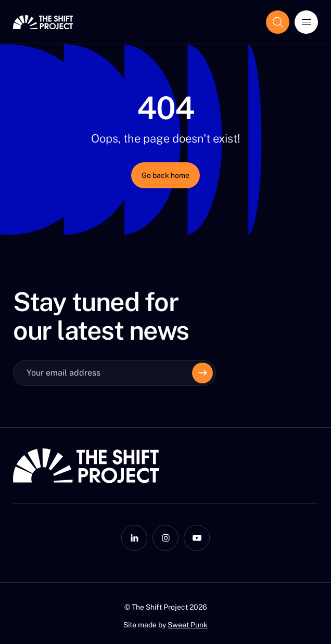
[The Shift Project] (43, 22)
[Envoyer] (202, 373)
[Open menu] (306, 22)
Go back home (166, 175)
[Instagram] (166, 538)
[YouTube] (197, 538)
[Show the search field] (278, 22)
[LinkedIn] (134, 538)
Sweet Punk (188, 625)
